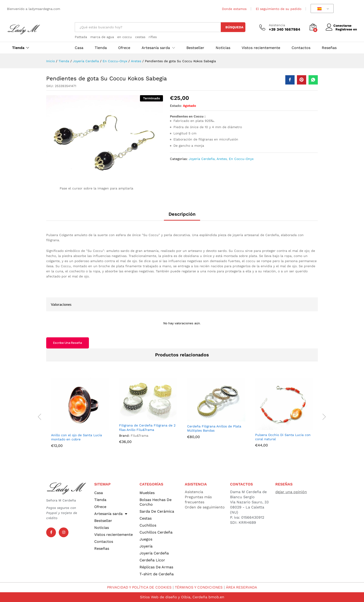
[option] (80, 416)
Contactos (301, 48)
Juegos (146, 539)
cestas (140, 37)
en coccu (125, 37)
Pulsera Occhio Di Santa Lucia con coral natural (283, 437)
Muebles (147, 493)
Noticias (223, 48)
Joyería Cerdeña (202, 159)
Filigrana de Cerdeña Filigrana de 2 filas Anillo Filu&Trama (147, 427)
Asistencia (277, 25)
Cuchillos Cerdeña (156, 532)
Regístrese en (346, 29)
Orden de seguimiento (205, 507)
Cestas (146, 518)
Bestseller (195, 48)
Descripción (182, 214)
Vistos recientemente (261, 48)
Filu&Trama (140, 436)
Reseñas (329, 48)
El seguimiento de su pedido (279, 9)
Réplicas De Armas (156, 567)
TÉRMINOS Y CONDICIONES (199, 587)
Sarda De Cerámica (157, 511)
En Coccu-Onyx (241, 159)
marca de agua (102, 37)
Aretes (222, 159)
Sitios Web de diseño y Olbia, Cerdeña (174, 597)
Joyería (146, 546)
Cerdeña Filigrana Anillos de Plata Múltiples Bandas (214, 428)
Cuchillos (148, 525)
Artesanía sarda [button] (156, 48)
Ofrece (124, 48)
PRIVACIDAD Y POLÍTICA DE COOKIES (138, 587)
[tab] (182, 216)
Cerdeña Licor (152, 560)
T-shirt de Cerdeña (157, 574)
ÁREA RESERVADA (244, 587)
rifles (153, 37)
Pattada (81, 37)
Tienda (18, 48)
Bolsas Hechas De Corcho (156, 502)
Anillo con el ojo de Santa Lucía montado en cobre (76, 437)
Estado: (176, 106)
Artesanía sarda (111, 514)
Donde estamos (234, 9)
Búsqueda (234, 27)
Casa (79, 48)
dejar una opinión (291, 492)
